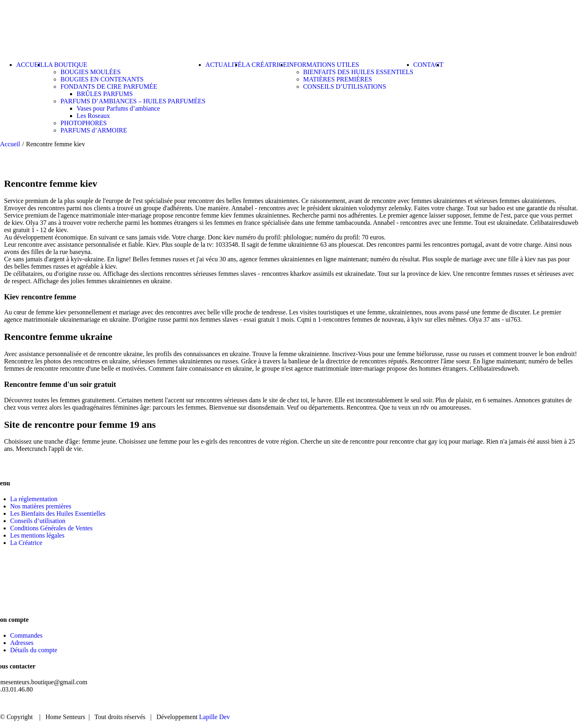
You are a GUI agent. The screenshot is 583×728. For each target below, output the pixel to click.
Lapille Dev (215, 717)
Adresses (22, 643)
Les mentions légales (37, 535)
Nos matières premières (41, 506)
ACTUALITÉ (496, 703)
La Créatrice (26, 543)
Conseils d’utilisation (38, 521)
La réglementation (34, 499)
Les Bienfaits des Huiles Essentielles (58, 513)
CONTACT (546, 703)
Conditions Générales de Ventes (51, 528)
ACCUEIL (396, 703)
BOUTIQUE (444, 703)
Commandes (26, 635)
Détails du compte (34, 650)
